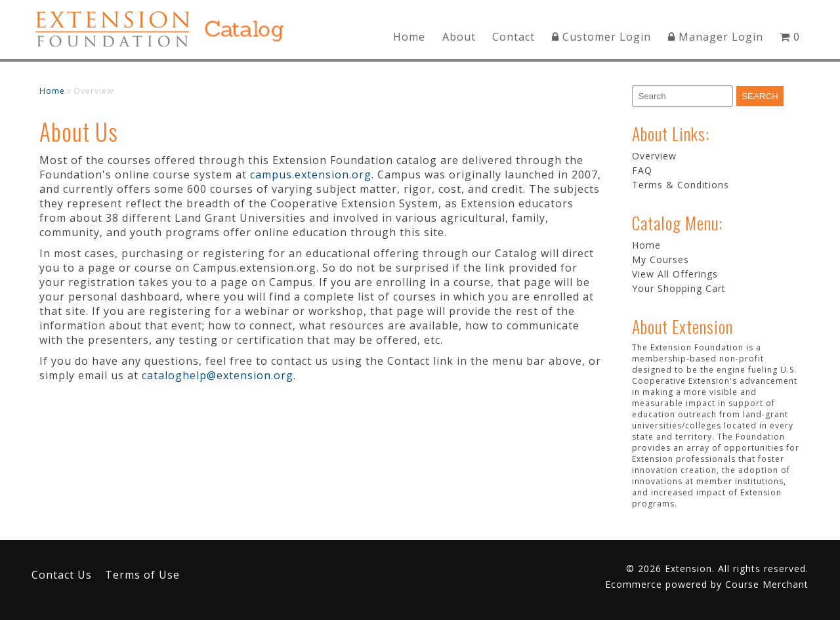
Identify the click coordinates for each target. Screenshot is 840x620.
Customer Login (601, 37)
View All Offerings (675, 274)
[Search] (682, 96)
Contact (514, 37)
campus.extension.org (311, 175)
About (459, 37)
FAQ (642, 170)
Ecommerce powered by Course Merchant (707, 584)
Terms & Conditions (681, 185)
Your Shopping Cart (679, 288)
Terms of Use (142, 575)
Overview (654, 156)
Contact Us (62, 575)
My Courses (661, 259)
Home (409, 37)
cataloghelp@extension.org (218, 375)
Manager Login (716, 37)
